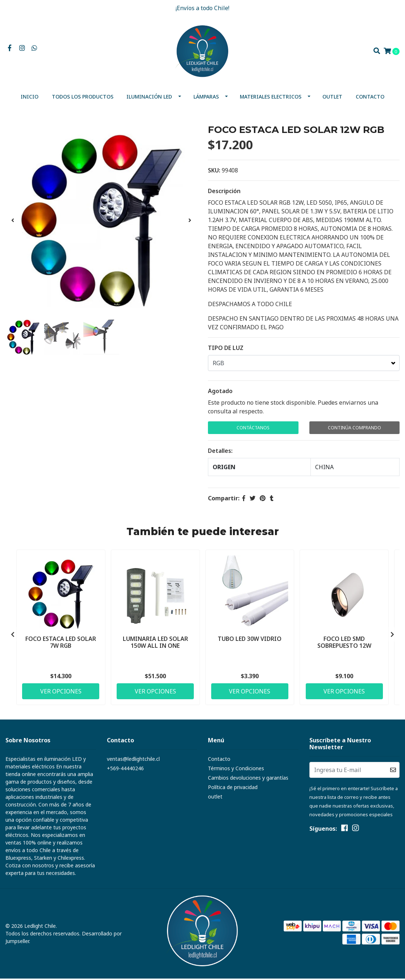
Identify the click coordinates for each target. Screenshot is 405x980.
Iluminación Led (149, 98)
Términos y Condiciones (236, 770)
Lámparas (206, 98)
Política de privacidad (233, 789)
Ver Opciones (61, 692)
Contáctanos (253, 429)
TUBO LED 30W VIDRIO (250, 640)
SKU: (214, 172)
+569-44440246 (125, 770)
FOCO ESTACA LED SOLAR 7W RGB (61, 643)
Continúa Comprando (354, 429)
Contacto (370, 98)
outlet (332, 98)
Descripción (224, 192)
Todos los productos (83, 98)
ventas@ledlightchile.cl (133, 760)
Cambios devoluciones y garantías (248, 779)
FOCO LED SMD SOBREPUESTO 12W (344, 643)
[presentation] (13, 222)
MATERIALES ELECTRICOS (271, 98)
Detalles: (220, 452)
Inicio (30, 98)
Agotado (220, 392)
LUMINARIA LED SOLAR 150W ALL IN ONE (155, 643)
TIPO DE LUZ (226, 349)
